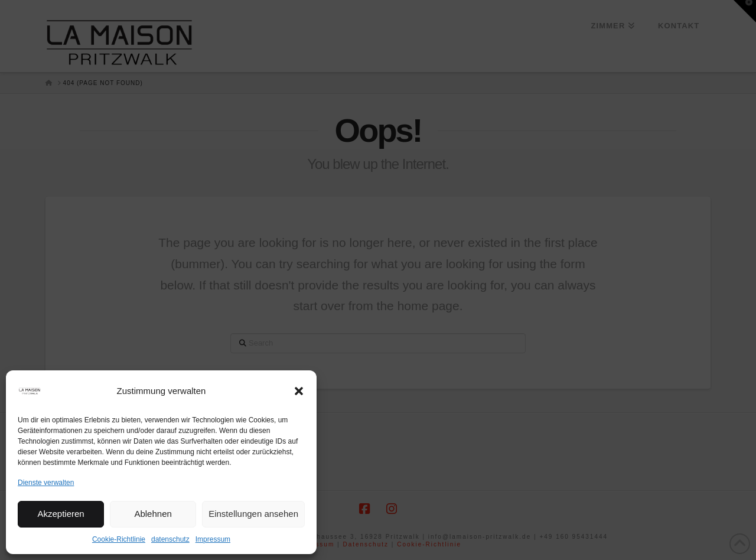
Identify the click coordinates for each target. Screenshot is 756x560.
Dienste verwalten (46, 483)
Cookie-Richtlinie (119, 539)
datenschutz (170, 539)
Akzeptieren (61, 514)
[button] (299, 391)
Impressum (213, 539)
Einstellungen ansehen (253, 514)
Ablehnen (153, 514)
